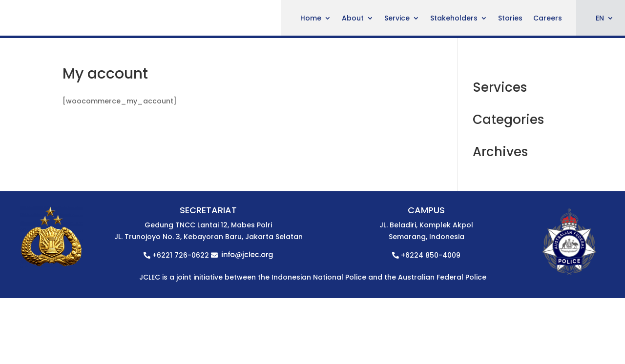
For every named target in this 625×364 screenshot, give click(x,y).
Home (311, 19)
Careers (548, 19)
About (353, 19)
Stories (510, 19)
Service (397, 19)
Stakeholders (454, 19)
